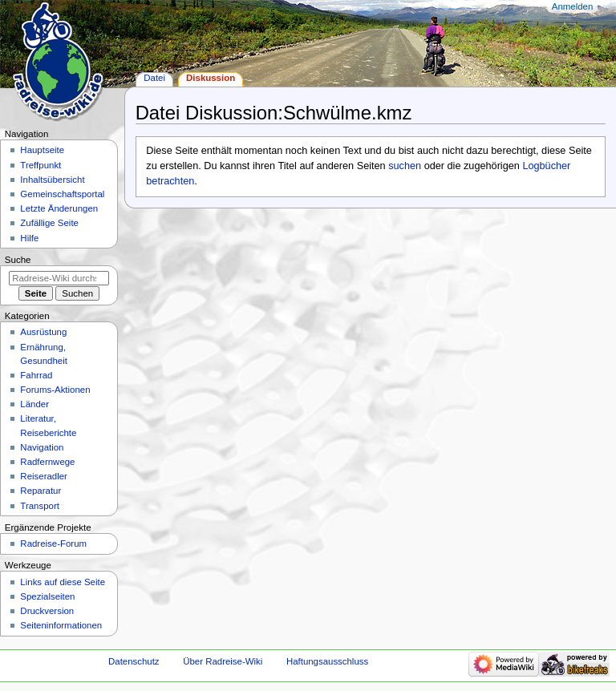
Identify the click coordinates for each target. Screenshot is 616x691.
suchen (405, 166)
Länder (34, 404)
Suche (18, 260)
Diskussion (211, 78)
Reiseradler (44, 476)
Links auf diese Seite (63, 582)
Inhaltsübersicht (52, 180)
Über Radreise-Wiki (223, 661)
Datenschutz (134, 661)
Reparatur (41, 491)
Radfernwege (47, 462)
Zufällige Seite (49, 223)
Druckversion (47, 611)
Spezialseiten (47, 596)
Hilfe (29, 238)
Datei (154, 78)
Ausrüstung (43, 332)
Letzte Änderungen (59, 208)
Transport (40, 506)
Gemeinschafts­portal (62, 194)
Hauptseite (42, 150)
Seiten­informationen (61, 625)
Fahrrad (36, 375)
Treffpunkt (41, 165)
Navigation (42, 447)
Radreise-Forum (53, 544)
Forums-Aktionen (55, 390)
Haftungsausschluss (327, 661)
